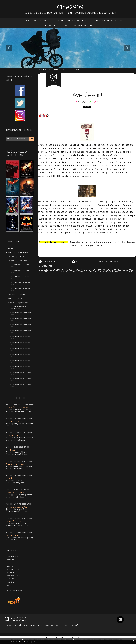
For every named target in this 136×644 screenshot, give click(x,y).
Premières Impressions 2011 (21, 346)
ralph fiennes (57, 271)
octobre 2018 (13, 576)
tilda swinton (92, 271)
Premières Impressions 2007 (21, 321)
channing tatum (107, 271)
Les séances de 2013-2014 (20, 284)
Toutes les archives (15, 594)
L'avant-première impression (18, 309)
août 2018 (11, 583)
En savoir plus (29, 642)
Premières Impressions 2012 (21, 352)
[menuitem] (33, 21)
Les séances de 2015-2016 (20, 291)
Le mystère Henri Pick (16, 439)
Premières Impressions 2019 (21, 389)
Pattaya (75, 70)
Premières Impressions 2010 (21, 340)
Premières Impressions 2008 (21, 328)
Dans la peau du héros (108, 21)
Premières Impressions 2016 (21, 377)
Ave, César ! (87, 94)
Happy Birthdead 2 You (17, 510)
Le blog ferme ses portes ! (18, 411)
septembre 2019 (14, 560)
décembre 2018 (13, 573)
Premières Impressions (33, 21)
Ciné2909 (70, 7)
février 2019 (13, 567)
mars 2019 (11, 564)
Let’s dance (11, 482)
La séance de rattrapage (70, 21)
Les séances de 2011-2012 (20, 278)
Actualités (13, 249)
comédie (60, 269)
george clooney (119, 269)
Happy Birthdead (14, 525)
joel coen (81, 269)
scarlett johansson (74, 271)
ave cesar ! (70, 269)
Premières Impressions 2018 (21, 383)
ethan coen (92, 269)
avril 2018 (12, 589)
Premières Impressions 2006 (21, 315)
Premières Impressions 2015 (21, 371)
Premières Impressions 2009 (21, 334)
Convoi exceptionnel (15, 496)
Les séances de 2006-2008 (20, 266)
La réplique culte (56, 26)
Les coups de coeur (17, 296)
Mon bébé (10, 453)
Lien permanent (48, 262)
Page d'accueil (61, 70)
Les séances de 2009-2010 (20, 272)
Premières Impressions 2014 (21, 365)
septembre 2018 (14, 580)
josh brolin (104, 269)
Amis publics (44, 70)
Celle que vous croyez (16, 425)
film (54, 269)
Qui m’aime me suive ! (16, 468)
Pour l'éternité (83, 26)
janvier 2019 (13, 570)
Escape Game (12, 539)
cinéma (48, 269)
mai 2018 (11, 586)
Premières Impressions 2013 (21, 358)
